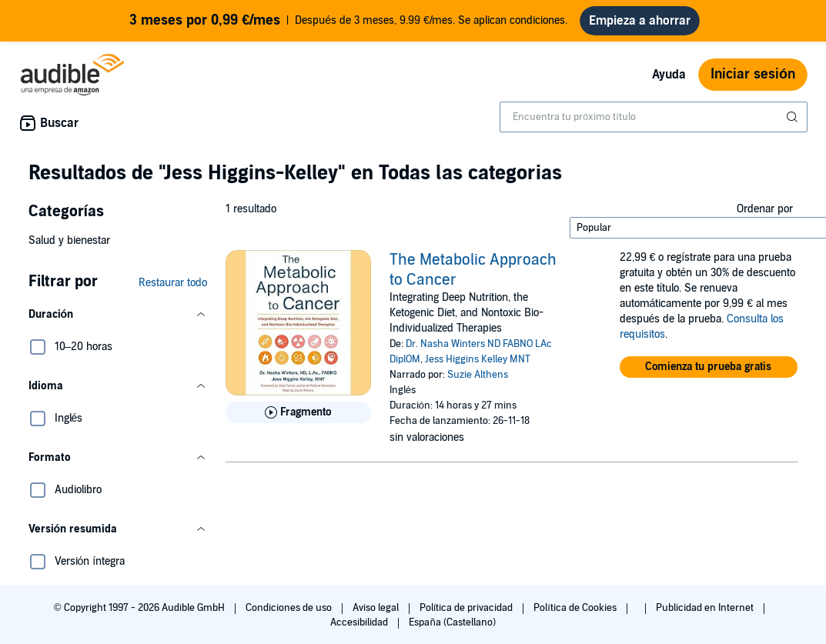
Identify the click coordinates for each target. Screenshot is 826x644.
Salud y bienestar (69, 240)
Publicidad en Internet (706, 608)
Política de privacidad (468, 608)
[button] (118, 315)
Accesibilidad (360, 622)
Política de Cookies (576, 608)
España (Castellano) (452, 622)
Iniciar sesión (753, 74)
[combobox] (654, 117)
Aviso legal (377, 608)
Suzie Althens (478, 375)
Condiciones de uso (290, 608)
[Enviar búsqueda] (794, 117)
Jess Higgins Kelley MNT (478, 359)
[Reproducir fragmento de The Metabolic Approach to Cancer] (298, 412)
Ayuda (669, 75)
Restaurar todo (173, 283)
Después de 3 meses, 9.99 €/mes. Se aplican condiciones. (348, 21)
